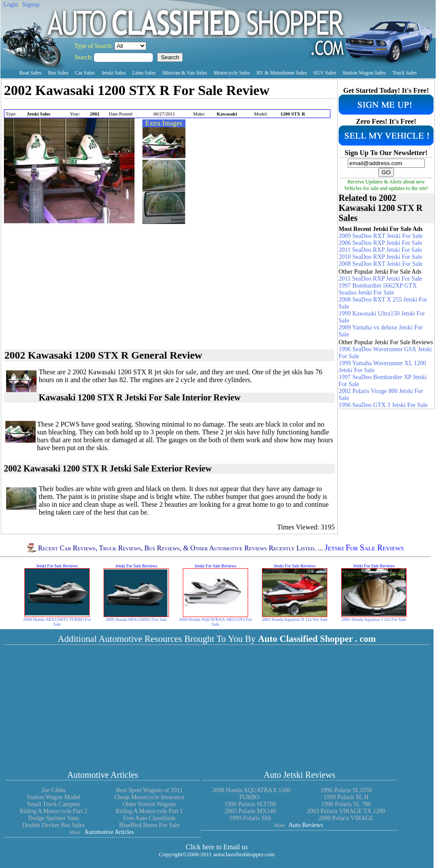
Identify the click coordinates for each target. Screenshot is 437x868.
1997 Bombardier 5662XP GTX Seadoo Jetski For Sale (378, 289)
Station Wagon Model (54, 797)
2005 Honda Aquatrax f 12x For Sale (374, 619)
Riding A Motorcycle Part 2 (54, 811)
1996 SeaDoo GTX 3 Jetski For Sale (383, 405)
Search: (84, 57)
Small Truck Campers (54, 804)
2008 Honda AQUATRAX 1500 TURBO (251, 794)
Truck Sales (405, 73)
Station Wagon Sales (364, 73)
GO (386, 172)
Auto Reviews (306, 825)
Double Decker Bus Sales (53, 825)
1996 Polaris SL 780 (346, 804)
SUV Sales (325, 73)
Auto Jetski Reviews (299, 775)
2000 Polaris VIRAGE (346, 818)
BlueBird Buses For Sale (150, 825)
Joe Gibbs (54, 790)
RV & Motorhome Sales (282, 73)
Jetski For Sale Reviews (364, 548)
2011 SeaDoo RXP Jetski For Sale (380, 250)
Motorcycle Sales (232, 73)
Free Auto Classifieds (150, 818)
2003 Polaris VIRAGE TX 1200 (346, 811)
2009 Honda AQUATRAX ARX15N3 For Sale (215, 622)
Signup (31, 5)
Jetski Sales (114, 73)
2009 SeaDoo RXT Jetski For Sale (381, 236)
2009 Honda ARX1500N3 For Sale (136, 619)
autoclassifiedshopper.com (244, 854)
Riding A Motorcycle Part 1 (150, 811)
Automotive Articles (103, 775)
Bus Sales (58, 73)
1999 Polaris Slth (250, 818)
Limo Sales (144, 73)
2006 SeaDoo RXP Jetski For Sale (380, 243)
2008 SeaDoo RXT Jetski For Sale (381, 264)
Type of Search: (94, 46)
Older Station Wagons (149, 804)
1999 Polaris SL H (346, 797)
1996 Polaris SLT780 (250, 804)
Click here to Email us (217, 847)
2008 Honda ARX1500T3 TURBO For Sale (57, 622)
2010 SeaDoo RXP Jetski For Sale (380, 257)
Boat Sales (30, 73)
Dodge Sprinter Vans (54, 818)
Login (11, 5)
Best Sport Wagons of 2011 (150, 790)
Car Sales (85, 73)
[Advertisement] (106, 105)
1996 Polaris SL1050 (346, 790)
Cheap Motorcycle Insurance (149, 797)
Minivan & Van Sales (185, 73)
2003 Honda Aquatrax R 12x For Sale (294, 619)
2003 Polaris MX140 (250, 811)
